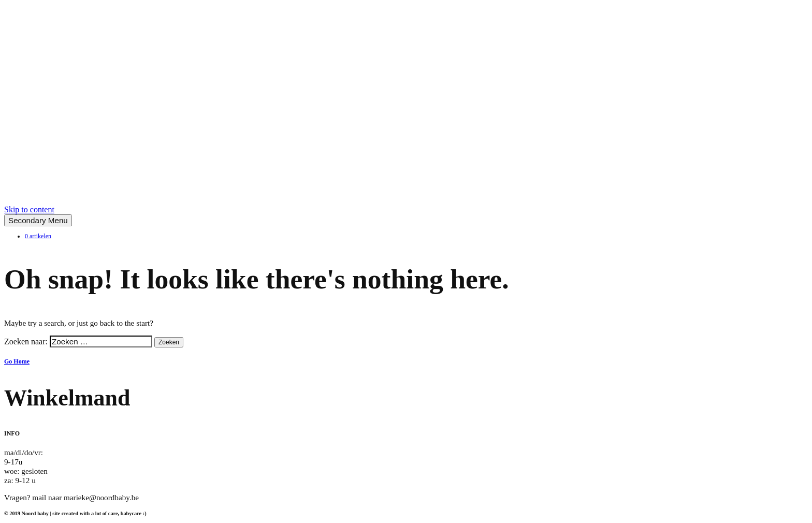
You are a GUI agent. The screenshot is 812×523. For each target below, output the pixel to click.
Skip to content (29, 209)
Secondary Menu (38, 220)
